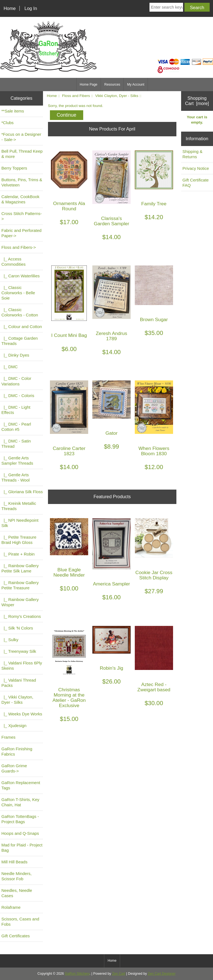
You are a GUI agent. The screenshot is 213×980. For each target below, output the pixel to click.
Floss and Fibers (76, 96)
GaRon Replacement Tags (21, 785)
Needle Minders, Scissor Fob (17, 876)
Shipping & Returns (192, 154)
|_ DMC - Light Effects (16, 410)
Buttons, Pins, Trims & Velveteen (22, 182)
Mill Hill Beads (14, 862)
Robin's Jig (112, 668)
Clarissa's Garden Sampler (111, 221)
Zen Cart (119, 974)
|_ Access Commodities (13, 262)
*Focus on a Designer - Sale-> (21, 137)
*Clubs (7, 123)
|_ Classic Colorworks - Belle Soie (18, 293)
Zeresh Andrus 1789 (111, 336)
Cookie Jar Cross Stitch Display (154, 575)
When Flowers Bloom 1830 (154, 451)
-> (19, 247)
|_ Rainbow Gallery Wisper (20, 602)
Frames (8, 737)
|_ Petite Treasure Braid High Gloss (19, 540)
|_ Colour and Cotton (22, 327)
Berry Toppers (14, 168)
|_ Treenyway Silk (19, 651)
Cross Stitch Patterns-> (21, 216)
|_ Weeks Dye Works (22, 714)
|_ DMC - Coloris (18, 396)
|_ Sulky (10, 640)
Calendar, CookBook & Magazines (20, 199)
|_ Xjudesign (14, 726)
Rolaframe (11, 907)
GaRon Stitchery (77, 974)
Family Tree (154, 204)
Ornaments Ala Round (69, 206)
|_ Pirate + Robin (18, 554)
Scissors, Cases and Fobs (20, 922)
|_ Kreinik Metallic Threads (19, 506)
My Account (136, 85)
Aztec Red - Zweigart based (154, 687)
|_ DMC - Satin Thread (16, 444)
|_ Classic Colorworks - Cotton (20, 312)
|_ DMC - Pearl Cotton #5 (16, 427)
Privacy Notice (196, 168)
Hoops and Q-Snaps (20, 833)
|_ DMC (10, 367)
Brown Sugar (154, 320)
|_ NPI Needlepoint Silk (20, 523)
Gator (111, 433)
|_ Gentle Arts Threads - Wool (16, 477)
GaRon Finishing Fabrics (17, 751)
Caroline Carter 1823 (69, 451)
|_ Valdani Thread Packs (19, 683)
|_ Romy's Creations (21, 616)
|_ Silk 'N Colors (17, 628)
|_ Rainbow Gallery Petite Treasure (20, 585)
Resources (112, 85)
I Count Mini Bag (69, 335)
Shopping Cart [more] (197, 101)
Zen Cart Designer (162, 974)
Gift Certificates (16, 936)
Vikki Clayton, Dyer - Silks (117, 96)
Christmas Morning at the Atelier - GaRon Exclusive (69, 698)
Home (10, 8)
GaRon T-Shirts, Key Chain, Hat (20, 802)
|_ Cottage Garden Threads (20, 341)
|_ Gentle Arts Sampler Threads (17, 460)
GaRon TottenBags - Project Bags (20, 819)
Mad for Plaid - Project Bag (22, 848)
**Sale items (13, 111)
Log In (31, 8)
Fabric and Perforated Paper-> (21, 233)
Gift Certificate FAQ (196, 183)
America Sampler (111, 584)
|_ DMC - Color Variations (16, 381)
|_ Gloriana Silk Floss (22, 492)
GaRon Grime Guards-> (14, 768)
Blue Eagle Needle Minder (69, 572)
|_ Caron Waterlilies (21, 276)
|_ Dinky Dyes (15, 355)
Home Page (89, 85)
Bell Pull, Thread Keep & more (22, 154)
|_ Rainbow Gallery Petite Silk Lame (20, 568)
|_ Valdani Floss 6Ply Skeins (22, 666)
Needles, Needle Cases (17, 893)
